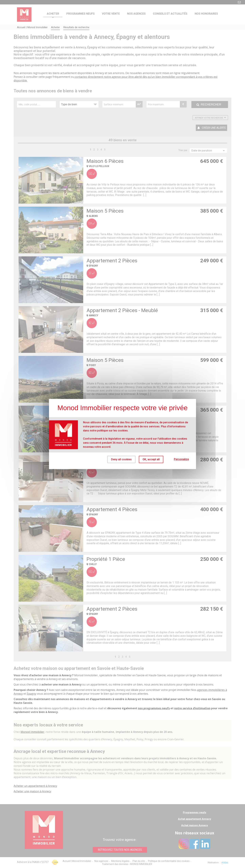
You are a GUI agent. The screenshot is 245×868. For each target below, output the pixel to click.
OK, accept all (151, 459)
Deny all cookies (121, 459)
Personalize (181, 459)
